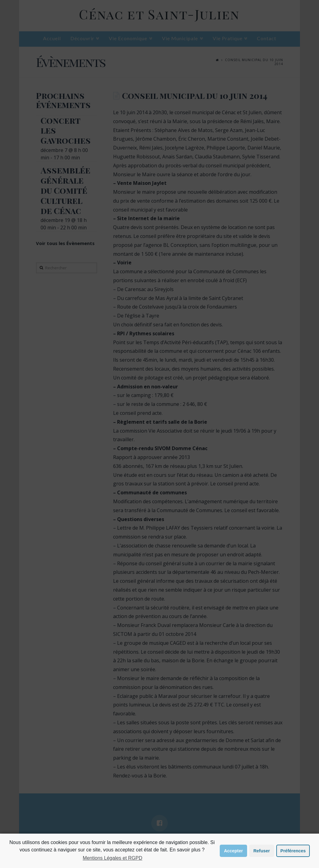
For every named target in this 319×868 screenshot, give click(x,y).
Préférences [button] (293, 851)
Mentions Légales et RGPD (112, 858)
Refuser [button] (262, 851)
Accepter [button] (234, 851)
